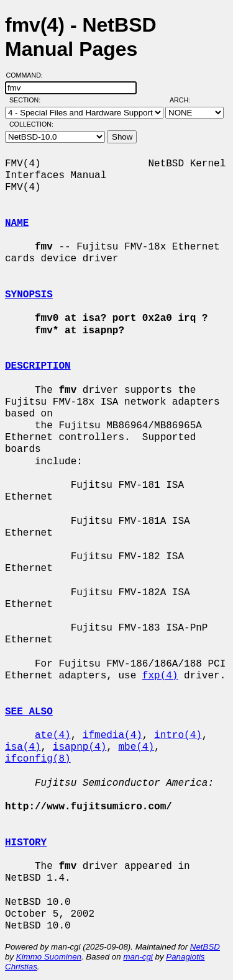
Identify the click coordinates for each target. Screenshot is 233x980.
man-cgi (138, 957)
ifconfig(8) (38, 759)
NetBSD (205, 947)
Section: (28, 100)
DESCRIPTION (38, 366)
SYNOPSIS (29, 295)
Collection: (31, 124)
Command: (28, 75)
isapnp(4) (80, 747)
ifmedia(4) (112, 735)
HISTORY (26, 843)
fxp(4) (160, 676)
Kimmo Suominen (49, 957)
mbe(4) (136, 747)
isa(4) (23, 747)
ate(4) (53, 735)
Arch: (185, 100)
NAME (17, 223)
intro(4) (178, 735)
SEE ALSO (29, 712)
